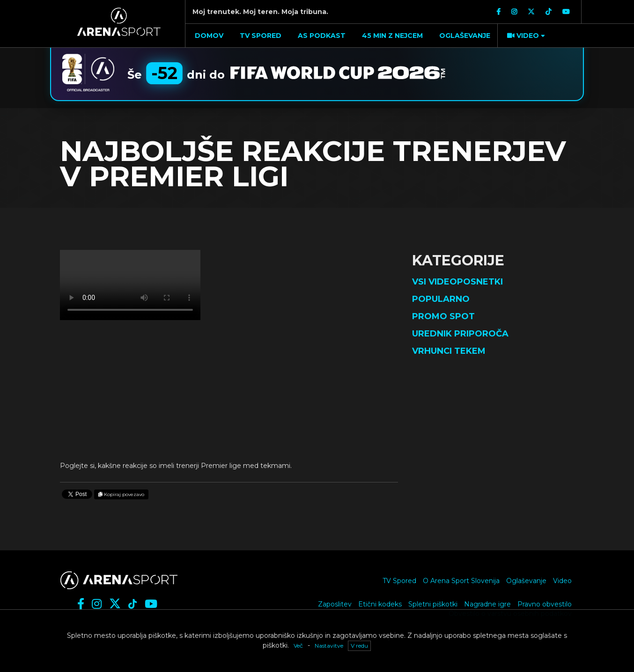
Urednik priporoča (460, 334)
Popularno (441, 299)
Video (562, 581)
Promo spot (443, 316)
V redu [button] (359, 646)
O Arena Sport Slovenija (461, 581)
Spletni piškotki (433, 604)
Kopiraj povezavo (121, 494)
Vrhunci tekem (449, 351)
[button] (525, 36)
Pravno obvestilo (545, 604)
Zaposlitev (335, 604)
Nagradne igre (487, 604)
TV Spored (399, 581)
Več (298, 646)
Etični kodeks (380, 604)
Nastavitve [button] (329, 646)
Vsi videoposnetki (457, 282)
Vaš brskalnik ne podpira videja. (130, 285)
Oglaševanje (526, 581)
